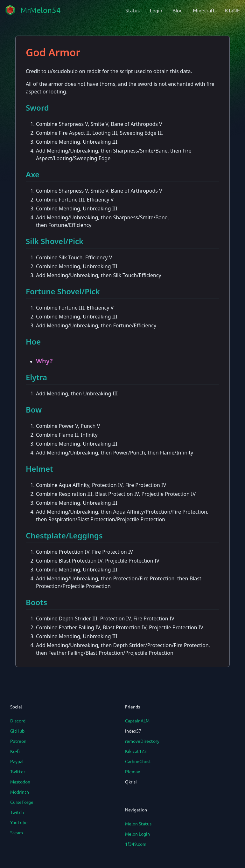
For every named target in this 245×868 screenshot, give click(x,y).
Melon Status (138, 824)
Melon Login (137, 834)
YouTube (19, 822)
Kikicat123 (136, 751)
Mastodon (20, 782)
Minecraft (204, 10)
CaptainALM (137, 721)
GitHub (17, 731)
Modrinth (20, 792)
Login (156, 10)
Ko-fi (15, 751)
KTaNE (232, 10)
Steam (17, 832)
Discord (18, 721)
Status (133, 10)
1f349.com (136, 844)
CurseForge (22, 802)
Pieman (133, 771)
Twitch (17, 812)
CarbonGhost (138, 761)
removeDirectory (142, 741)
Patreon (18, 741)
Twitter (18, 771)
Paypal (17, 761)
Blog (178, 10)
